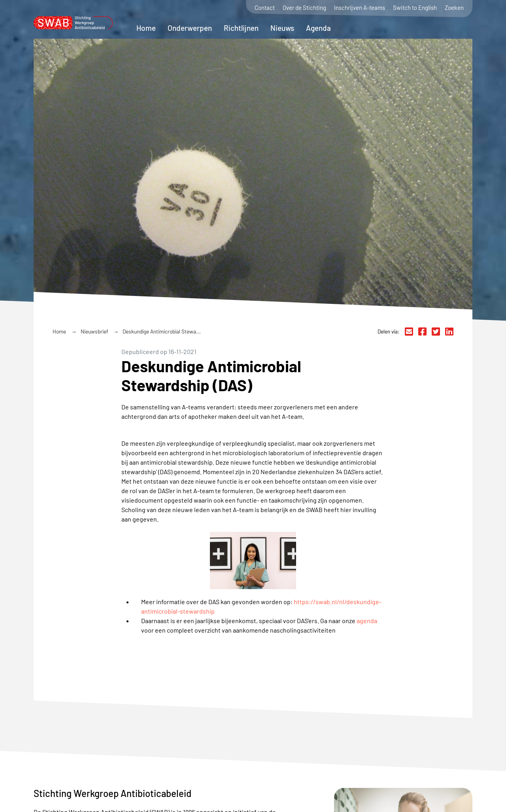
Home (146, 28)
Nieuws (282, 28)
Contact (265, 8)
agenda (367, 621)
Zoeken (454, 8)
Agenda (318, 28)
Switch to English (415, 8)
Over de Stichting (304, 8)
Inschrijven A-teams (360, 8)
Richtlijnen (241, 28)
